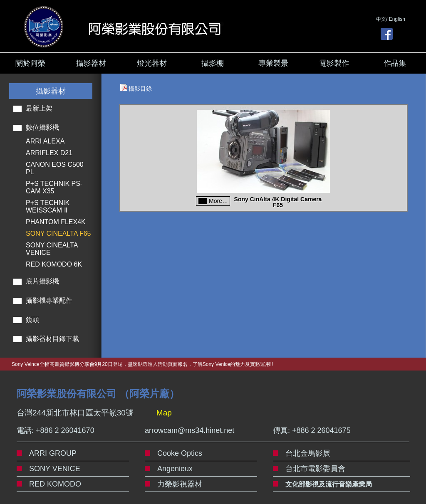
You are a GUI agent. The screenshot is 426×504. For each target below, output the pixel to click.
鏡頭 (32, 320)
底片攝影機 (42, 281)
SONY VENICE (55, 469)
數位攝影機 (42, 127)
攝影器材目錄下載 (52, 339)
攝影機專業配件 (49, 300)
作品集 (395, 63)
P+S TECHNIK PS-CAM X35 (54, 187)
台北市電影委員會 (315, 469)
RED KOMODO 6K (54, 264)
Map (164, 413)
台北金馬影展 (308, 453)
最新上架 (39, 108)
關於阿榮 (30, 63)
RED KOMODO (55, 484)
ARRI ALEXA (45, 141)
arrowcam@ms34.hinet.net (189, 430)
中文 (381, 19)
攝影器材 (91, 63)
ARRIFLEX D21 (49, 153)
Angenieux (175, 469)
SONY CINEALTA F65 (58, 233)
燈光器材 (152, 63)
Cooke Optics (180, 453)
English (397, 19)
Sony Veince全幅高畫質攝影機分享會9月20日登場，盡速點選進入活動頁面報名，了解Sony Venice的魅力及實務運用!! (142, 364)
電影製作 (334, 63)
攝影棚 (213, 63)
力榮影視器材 (180, 484)
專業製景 (273, 63)
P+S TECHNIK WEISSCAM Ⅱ (48, 206)
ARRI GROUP (53, 453)
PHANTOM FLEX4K (56, 222)
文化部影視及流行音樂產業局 (329, 484)
